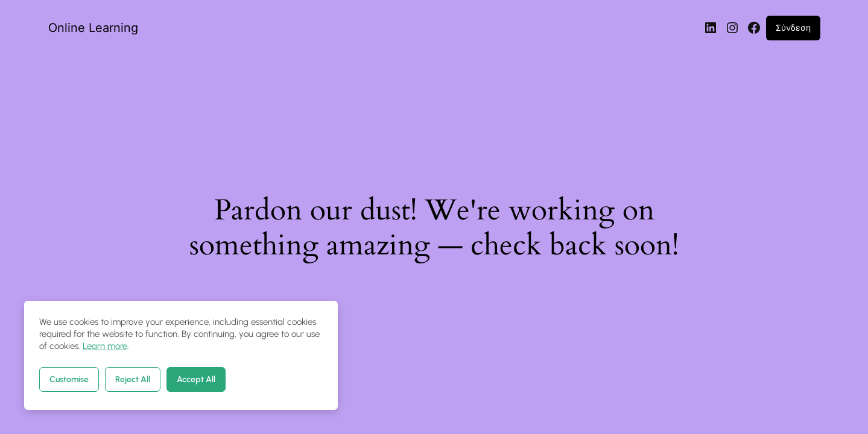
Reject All (133, 379)
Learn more (105, 346)
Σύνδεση (793, 27)
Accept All (196, 379)
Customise (69, 379)
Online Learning (93, 28)
